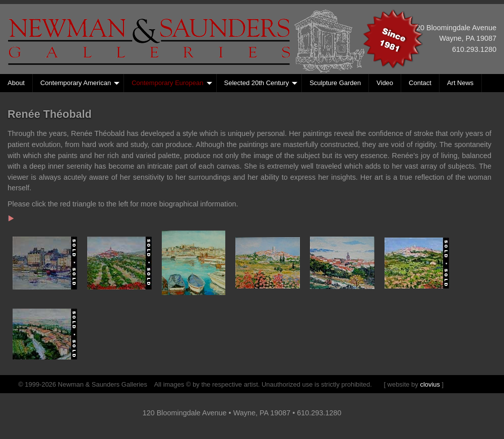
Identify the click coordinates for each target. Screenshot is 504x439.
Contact (420, 83)
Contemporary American (80, 83)
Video (385, 83)
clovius (430, 384)
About (16, 83)
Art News (460, 83)
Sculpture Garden (335, 83)
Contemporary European (172, 83)
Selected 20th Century (261, 83)
